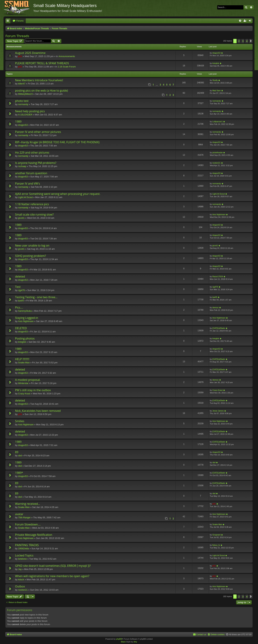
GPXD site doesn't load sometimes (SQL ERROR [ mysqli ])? (53, 566)
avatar (19, 514)
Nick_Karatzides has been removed (38, 411)
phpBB (119, 639)
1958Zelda (23, 548)
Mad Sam (217, 91)
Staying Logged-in (27, 318)
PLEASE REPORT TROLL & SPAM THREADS (42, 63)
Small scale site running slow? (34, 214)
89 (17, 452)
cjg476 (21, 290)
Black (123, 642)
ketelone (22, 559)
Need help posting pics (30, 111)
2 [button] (239, 41)
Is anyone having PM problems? (36, 163)
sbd (20, 456)
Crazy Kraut (24, 394)
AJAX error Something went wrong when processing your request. (58, 194)
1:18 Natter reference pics (32, 204)
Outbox (20, 586)
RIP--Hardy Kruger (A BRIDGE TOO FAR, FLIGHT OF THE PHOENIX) (57, 142)
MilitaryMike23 (25, 94)
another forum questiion (31, 173)
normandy (23, 104)
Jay (20, 569)
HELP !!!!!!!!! (22, 359)
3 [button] (243, 41)
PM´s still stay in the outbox (33, 390)
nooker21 (216, 163)
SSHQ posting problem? (30, 256)
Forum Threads (17, 36)
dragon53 (217, 53)
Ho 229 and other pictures (32, 153)
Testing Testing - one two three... (36, 297)
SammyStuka (25, 311)
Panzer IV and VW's (28, 183)
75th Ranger (24, 517)
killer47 (22, 84)
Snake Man (24, 363)
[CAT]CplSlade (219, 328)
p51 (20, 56)
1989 (18, 122)
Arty (135, 642)
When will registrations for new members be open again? (52, 576)
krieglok (216, 63)
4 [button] (247, 41)
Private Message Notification (34, 535)
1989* (19, 473)
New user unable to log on (32, 245)
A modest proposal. (28, 380)
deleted (20, 276)
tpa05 (21, 301)
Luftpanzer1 (218, 122)
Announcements (67, 56)
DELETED (21, 328)
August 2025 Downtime (30, 53)
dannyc (215, 307)
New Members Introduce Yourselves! (39, 80)
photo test (22, 101)
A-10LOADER (25, 115)
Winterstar (23, 383)
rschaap (22, 166)
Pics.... (19, 307)
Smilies (20, 421)
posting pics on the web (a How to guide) (42, 91)
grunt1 (21, 218)
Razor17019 (218, 276)
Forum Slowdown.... (28, 524)
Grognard (216, 535)
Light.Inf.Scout (25, 197)
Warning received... (28, 504)
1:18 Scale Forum (67, 67)
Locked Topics (24, 555)
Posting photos (25, 338)
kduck (21, 579)
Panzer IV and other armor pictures (38, 132)
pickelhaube (218, 153)
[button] (251, 41)
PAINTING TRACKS (27, 545)
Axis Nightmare (219, 214)
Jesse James (218, 411)
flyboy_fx (216, 545)
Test (18, 287)
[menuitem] (18, 21)
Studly (215, 80)
